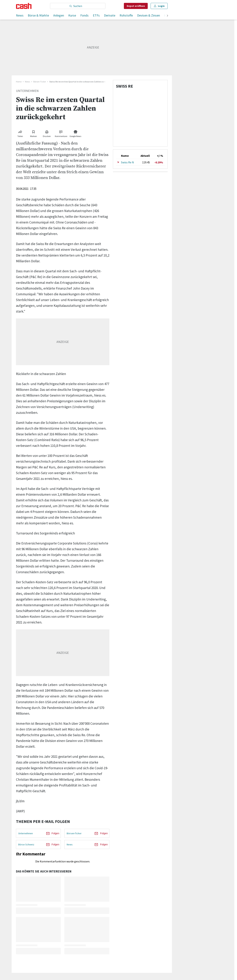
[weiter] (167, 16)
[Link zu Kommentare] (61, 133)
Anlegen (59, 15)
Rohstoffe (126, 15)
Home (19, 82)
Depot (136, 6)
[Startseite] (24, 6)
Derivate (110, 15)
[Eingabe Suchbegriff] (78, 6)
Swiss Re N (127, 162)
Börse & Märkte (38, 15)
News (20, 15)
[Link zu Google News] (75, 133)
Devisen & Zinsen (149, 15)
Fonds (84, 15)
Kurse (72, 15)
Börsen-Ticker (40, 82)
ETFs (96, 15)
